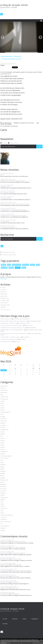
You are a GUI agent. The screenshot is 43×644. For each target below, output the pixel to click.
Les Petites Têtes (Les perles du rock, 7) (12, 59)
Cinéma (3, 401)
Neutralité (3, 484)
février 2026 (4, 294)
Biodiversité (4, 393)
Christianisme (4, 399)
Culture (2, 408)
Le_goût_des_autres (24, 323)
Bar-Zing (17, 341)
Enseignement (4, 430)
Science (3, 506)
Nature (2, 482)
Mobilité (3, 473)
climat (3, 265)
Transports (4, 519)
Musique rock (24, 123)
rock (38, 265)
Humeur (3, 449)
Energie (3, 427)
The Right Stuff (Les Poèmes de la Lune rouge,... (14, 216)
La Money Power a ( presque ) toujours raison (13, 328)
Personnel (3, 489)
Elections (3, 423)
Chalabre (23, 339)
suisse (33, 265)
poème (2, 124)
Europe (2, 432)
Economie (3, 419)
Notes (25, 619)
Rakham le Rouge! (16, 565)
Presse (2, 495)
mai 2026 (3, 287)
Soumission (4, 509)
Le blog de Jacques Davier (14, 5)
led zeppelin (8, 124)
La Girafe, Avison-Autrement (21, 319)
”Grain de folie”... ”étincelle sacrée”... (11, 337)
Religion (3, 500)
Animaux (3, 388)
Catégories (35, 619)
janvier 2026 (4, 296)
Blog (2, 395)
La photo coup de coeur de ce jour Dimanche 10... (14, 333)
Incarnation (26, 337)
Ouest (2, 65)
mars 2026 (3, 292)
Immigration (4, 452)
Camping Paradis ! (5, 186)
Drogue (3, 410)
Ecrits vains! (4, 421)
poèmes (11, 268)
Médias (3, 467)
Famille (2, 434)
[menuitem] (7, 56)
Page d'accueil (18, 56)
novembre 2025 (5, 301)
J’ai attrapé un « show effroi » (8, 323)
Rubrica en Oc (29, 325)
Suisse (2, 513)
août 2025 (3, 307)
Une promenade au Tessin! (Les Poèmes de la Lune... (15, 204)
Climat (2, 403)
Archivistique (4, 390)
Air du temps (4, 386)
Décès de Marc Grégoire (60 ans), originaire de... (14, 321)
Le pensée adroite (6, 198)
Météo (2, 469)
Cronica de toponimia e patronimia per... (12, 325)
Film (2, 436)
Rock (2, 502)
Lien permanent (6, 123)
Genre (2, 443)
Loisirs (2, 463)
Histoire (3, 447)
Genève (3, 441)
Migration (3, 471)
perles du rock (17, 265)
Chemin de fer (4, 397)
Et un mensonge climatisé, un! (9, 227)
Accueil (5, 619)
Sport (2, 511)
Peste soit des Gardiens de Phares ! (21, 571)
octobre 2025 (4, 303)
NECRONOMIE (32, 328)
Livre (2, 460)
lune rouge (4, 268)
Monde (2, 476)
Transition (3, 517)
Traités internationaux (7, 515)
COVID (2, 406)
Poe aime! (31, 123)
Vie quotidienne (5, 526)
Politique (3, 493)
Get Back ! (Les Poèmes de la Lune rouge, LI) (13, 181)
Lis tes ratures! (5, 458)
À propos (15, 619)
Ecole (2, 414)
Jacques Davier (5, 541)
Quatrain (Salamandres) (7, 56)
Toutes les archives (5, 310)
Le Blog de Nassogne (35, 321)
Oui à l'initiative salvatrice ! (8, 192)
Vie (1, 524)
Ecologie (3, 417)
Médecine (3, 465)
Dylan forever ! (15, 576)
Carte (4, 130)
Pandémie (3, 487)
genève (24, 268)
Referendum (4, 498)
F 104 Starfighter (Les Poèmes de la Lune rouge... (14, 210)
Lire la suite (4, 278)
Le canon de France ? (6, 341)
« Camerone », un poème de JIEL (9, 339)
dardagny (26, 265)
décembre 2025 (5, 298)
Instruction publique (6, 456)
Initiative (3, 454)
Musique (3, 478)
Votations (3, 528)
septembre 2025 (5, 305)
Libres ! (2, 175)
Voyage (3, 530)
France (2, 438)
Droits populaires (5, 412)
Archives (5, 624)
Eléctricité (3, 425)
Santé (2, 504)
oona (9, 265)
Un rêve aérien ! (5, 221)
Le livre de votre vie (6, 319)
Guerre (2, 445)
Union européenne (6, 522)
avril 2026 (3, 290)
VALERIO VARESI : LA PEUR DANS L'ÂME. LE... (12, 330)
